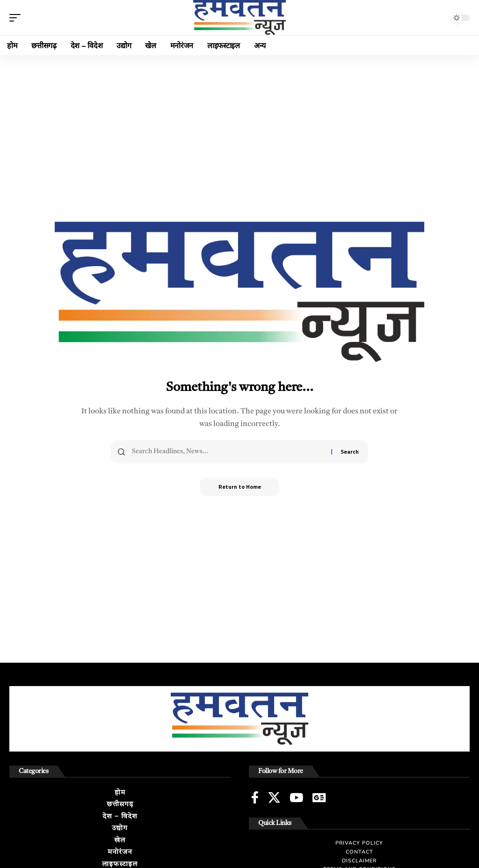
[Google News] (319, 797)
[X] (274, 797)
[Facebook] (255, 797)
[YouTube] (296, 797)
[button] (17, 18)
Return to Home (239, 487)
